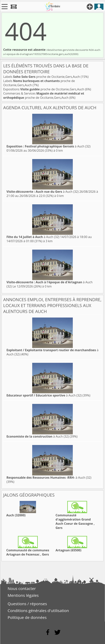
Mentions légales (23, 595)
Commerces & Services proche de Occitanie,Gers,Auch (44, 96)
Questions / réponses (27, 604)
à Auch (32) (48, 146)
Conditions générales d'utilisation (38, 611)
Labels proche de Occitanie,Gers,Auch (42, 77)
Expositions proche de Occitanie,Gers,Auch (44, 89)
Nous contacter (22, 588)
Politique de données (27, 617)
